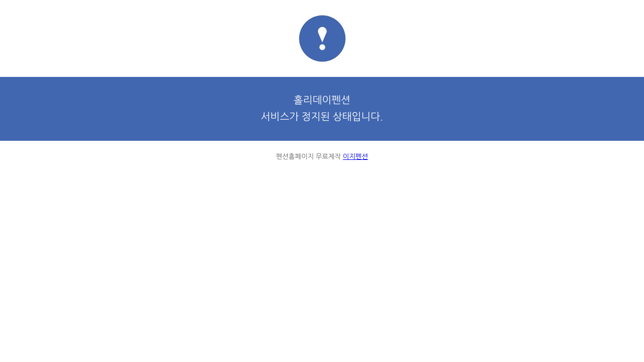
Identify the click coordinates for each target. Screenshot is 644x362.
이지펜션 (355, 157)
